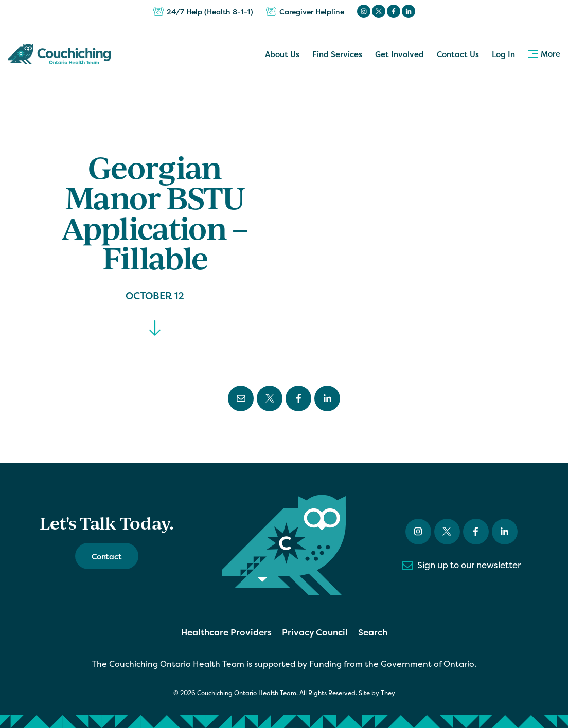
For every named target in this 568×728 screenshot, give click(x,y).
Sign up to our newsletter (461, 566)
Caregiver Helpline (305, 11)
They (388, 693)
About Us (282, 54)
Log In (503, 54)
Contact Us (458, 54)
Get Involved (400, 54)
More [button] (544, 54)
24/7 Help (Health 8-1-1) (203, 11)
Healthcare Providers (226, 632)
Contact (107, 557)
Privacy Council (315, 632)
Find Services (337, 54)
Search (373, 632)
